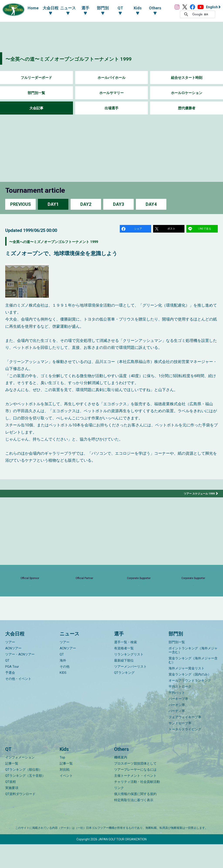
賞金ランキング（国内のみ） (190, 698)
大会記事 (36, 108)
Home (29, 8)
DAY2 (86, 204)
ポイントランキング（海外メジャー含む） (193, 674)
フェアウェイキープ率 (185, 741)
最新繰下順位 (124, 684)
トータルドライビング (185, 753)
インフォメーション (20, 781)
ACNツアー (13, 672)
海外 (63, 684)
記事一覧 (12, 787)
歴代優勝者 (187, 108)
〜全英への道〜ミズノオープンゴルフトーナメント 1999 (90, 58)
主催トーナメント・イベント (135, 799)
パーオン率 (177, 729)
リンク (119, 812)
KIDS (63, 696)
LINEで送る (205, 229)
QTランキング (124, 696)
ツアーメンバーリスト (130, 690)
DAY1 (53, 204)
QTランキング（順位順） (24, 793)
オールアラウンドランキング (190, 704)
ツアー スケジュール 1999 (197, 495)
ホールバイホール (111, 78)
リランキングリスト (129, 678)
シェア (139, 229)
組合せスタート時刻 (187, 78)
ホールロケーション (187, 93)
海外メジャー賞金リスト (187, 692)
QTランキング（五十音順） (25, 799)
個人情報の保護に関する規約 (135, 818)
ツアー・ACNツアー (20, 678)
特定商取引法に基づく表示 (134, 824)
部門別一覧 (36, 93)
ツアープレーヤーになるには (135, 793)
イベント (66, 799)
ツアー (10, 666)
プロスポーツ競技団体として (135, 787)
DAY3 (118, 204)
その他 (65, 690)
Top (62, 781)
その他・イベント (18, 703)
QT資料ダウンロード (20, 818)
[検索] (203, 14)
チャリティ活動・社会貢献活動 (137, 806)
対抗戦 (65, 793)
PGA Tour (12, 690)
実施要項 (12, 812)
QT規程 (11, 806)
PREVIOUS (20, 204)
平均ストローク (180, 710)
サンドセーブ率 (180, 747)
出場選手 (111, 108)
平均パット (177, 716)
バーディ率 (177, 735)
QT (7, 684)
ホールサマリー (111, 93)
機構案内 (121, 781)
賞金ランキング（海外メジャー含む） (193, 684)
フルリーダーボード (36, 78)
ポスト (172, 229)
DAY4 (151, 204)
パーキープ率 (178, 723)
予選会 (10, 696)
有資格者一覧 (124, 672)
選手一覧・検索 (126, 666)
